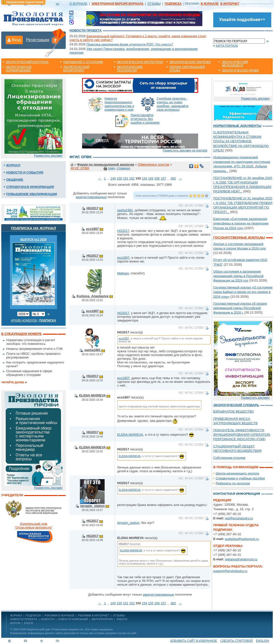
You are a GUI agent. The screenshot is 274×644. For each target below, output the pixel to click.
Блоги (28, 623)
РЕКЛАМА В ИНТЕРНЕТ (94, 615)
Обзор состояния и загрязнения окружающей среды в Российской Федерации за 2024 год (238, 276)
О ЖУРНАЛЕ (78, 4)
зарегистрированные (91, 197)
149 (113, 178)
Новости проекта (86, 30)
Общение (15, 180)
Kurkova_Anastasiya (92, 296)
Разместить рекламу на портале (185, 150)
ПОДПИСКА (33, 615)
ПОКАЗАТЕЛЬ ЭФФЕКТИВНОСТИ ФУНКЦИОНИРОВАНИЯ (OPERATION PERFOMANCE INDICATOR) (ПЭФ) (242, 435)
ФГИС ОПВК (80, 168)
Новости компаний (73, 619)
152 (132, 178)
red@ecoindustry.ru (239, 518)
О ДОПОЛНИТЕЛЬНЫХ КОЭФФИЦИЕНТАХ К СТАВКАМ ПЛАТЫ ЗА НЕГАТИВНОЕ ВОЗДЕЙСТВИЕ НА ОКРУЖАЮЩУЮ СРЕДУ (241, 141)
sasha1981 (125, 210)
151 (126, 178)
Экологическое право (240, 71)
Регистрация (38, 40)
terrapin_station (92, 506)
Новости (47, 619)
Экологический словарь (236, 405)
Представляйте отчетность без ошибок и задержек (145, 119)
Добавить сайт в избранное (194, 641)
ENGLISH (262, 641)
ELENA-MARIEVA (92, 395)
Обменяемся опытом (154, 164)
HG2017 (92, 208)
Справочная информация (30, 187)
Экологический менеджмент (235, 64)
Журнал (13, 165)
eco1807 (92, 229)
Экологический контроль (27, 62)
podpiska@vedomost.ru (242, 539)
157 (163, 178)
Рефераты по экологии (233, 483)
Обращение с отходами (83, 62)
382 (173, 178)
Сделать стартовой (237, 641)
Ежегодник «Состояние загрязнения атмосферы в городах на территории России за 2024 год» (241, 223)
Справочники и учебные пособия (240, 478)
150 (119, 178)
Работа (122, 619)
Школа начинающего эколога (237, 473)
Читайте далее (13, 382)
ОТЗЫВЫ (154, 4)
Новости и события (25, 172)
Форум (15, 623)
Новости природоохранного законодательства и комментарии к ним (119, 104)
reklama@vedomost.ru (241, 559)
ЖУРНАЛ (16, 615)
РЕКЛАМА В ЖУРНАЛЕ (60, 615)
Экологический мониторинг (76, 69)
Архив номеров (24, 321)
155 (151, 178)
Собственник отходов (229, 458)
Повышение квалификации (32, 194)
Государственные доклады (239, 237)
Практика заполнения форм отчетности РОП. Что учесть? (130, 44)
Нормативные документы (237, 126)
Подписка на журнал (34, 228)
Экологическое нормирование (19, 69)
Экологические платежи (190, 62)
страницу (123, 168)
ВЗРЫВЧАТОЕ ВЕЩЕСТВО (234, 411)
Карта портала (227, 46)
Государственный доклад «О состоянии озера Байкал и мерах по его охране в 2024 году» (243, 292)
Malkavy (123, 273)
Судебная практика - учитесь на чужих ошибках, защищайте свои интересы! (173, 104)
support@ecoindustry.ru (230, 571)
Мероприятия (102, 619)
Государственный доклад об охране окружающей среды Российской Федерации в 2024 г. (240, 308)
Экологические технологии (130, 69)
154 (145, 178)
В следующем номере (21, 334)
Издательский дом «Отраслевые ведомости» (55, 629)
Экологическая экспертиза (140, 62)
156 (157, 178)
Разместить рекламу (48, 156)
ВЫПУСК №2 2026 (33, 240)
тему (111, 168)
